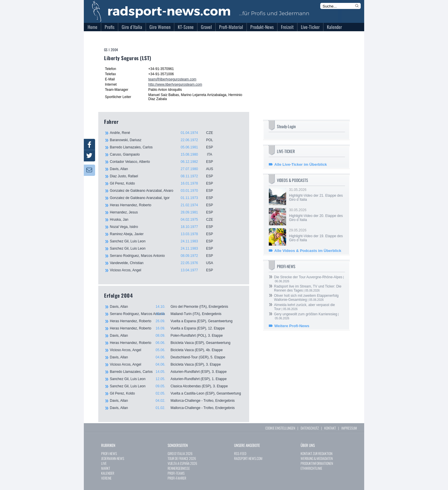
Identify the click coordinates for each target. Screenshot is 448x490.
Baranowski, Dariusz (165, 140)
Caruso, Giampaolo (165, 154)
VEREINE (106, 478)
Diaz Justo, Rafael (165, 176)
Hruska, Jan (165, 220)
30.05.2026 (316, 215)
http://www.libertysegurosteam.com (175, 84)
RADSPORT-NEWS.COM (248, 458)
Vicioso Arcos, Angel (165, 270)
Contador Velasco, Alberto (165, 162)
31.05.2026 (316, 195)
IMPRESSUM (349, 428)
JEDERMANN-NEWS (113, 458)
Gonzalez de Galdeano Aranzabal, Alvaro (165, 191)
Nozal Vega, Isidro (165, 227)
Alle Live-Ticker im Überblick (301, 164)
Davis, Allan (165, 169)
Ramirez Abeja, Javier (165, 234)
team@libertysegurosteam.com (172, 79)
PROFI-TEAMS (176, 473)
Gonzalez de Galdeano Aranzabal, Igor (165, 198)
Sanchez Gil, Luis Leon (165, 241)
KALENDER (108, 473)
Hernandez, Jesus (165, 212)
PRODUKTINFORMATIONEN (317, 463)
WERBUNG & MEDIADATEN (317, 458)
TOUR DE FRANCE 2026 (182, 458)
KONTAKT (330, 428)
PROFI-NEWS (109, 453)
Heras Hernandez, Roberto (165, 205)
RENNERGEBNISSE (179, 468)
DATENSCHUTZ (310, 428)
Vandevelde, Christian (165, 263)
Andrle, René (165, 133)
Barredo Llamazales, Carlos (165, 147)
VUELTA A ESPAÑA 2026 (182, 463)
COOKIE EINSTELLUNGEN (280, 428)
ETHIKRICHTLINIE (311, 468)
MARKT (106, 468)
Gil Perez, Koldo (165, 183)
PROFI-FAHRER (177, 478)
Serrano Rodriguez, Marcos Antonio (165, 256)
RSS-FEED (240, 453)
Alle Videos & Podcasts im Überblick (308, 251)
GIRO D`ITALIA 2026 (180, 453)
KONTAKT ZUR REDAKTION (316, 453)
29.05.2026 (316, 235)
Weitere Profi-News (292, 326)
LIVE (104, 463)
